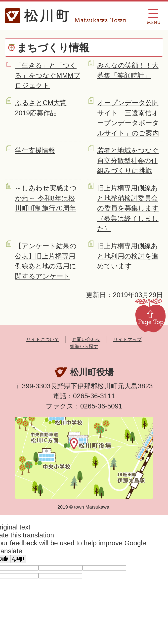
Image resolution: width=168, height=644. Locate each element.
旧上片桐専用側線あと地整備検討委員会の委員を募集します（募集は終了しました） (128, 208)
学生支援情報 (35, 150)
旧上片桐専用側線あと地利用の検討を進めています (128, 256)
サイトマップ (127, 340)
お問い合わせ (86, 340)
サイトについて (43, 340)
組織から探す (84, 346)
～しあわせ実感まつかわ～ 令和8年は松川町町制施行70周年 (46, 198)
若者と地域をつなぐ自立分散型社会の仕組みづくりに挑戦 (128, 161)
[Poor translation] (18, 559)
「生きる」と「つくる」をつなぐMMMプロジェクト (48, 75)
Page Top (150, 315)
